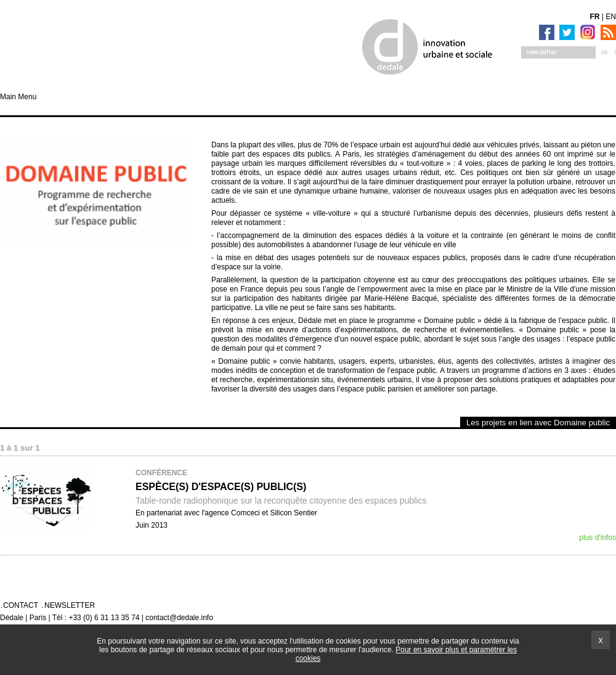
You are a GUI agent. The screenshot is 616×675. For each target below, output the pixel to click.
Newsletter (70, 605)
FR (595, 17)
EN (611, 17)
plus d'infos (598, 538)
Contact (21, 605)
